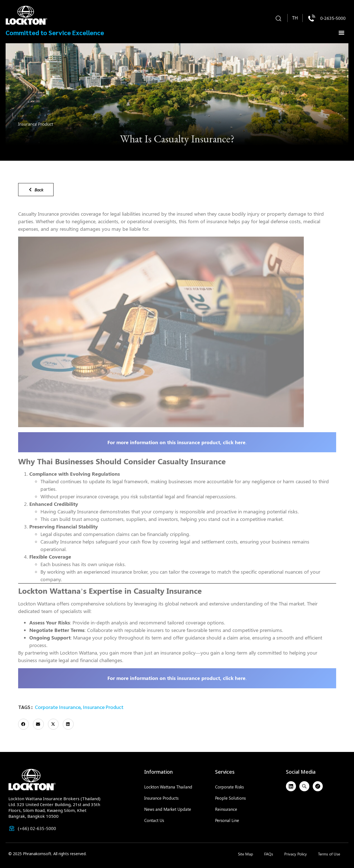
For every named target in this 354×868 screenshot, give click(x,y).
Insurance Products (161, 798)
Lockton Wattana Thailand (168, 787)
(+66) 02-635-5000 (37, 828)
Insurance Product (36, 125)
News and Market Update (168, 809)
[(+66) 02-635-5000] (12, 828)
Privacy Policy (296, 854)
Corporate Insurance (58, 707)
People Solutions (230, 798)
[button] (278, 19)
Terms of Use (329, 854)
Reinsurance (226, 809)
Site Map (245, 854)
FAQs (269, 854)
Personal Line (227, 820)
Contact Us (154, 820)
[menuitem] (295, 18)
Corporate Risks (229, 787)
